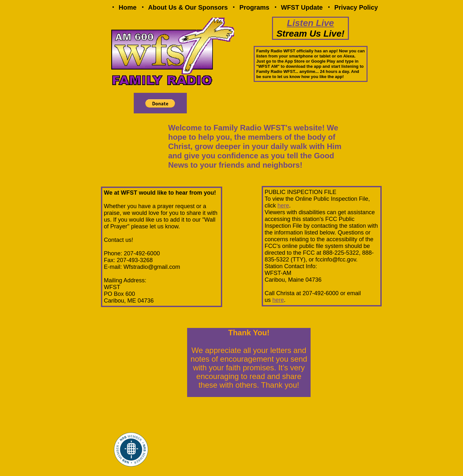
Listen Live (310, 23)
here (283, 206)
